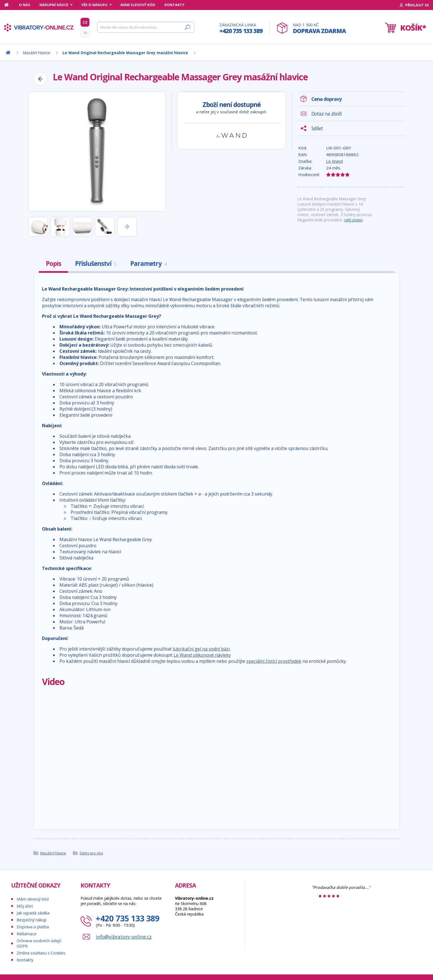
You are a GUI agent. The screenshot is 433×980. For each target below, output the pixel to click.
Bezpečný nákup (32, 920)
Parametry (148, 263)
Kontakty (174, 5)
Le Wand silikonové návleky (202, 655)
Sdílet (317, 128)
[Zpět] (40, 79)
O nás (25, 5)
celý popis (353, 220)
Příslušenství (96, 263)
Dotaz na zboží (326, 114)
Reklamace (27, 934)
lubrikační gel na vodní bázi (201, 649)
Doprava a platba (33, 927)
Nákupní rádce (54, 5)
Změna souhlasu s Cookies (41, 953)
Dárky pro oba (91, 853)
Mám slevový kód (138, 5)
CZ (85, 22)
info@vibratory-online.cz (124, 937)
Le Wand (334, 161)
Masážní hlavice (53, 853)
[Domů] (9, 5)
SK (85, 32)
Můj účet (25, 906)
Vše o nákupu (94, 5)
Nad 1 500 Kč (319, 28)
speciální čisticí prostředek (274, 661)
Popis (53, 263)
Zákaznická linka (241, 28)
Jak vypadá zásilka (33, 913)
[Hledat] (146, 27)
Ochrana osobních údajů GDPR (39, 943)
